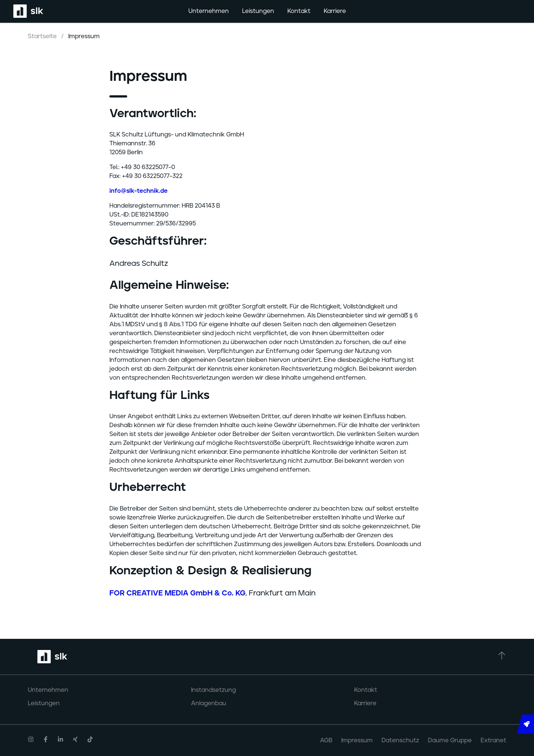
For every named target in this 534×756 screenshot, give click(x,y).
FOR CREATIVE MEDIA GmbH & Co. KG (177, 593)
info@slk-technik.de (139, 191)
